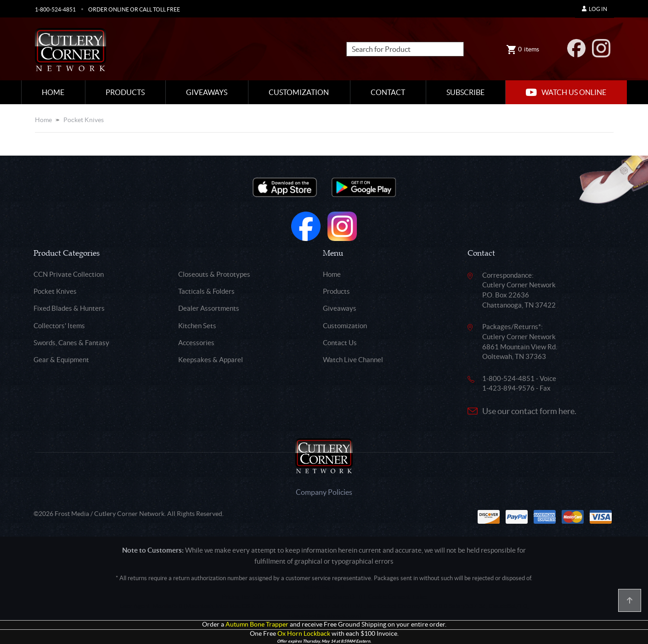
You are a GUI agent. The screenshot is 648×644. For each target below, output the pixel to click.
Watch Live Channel (353, 360)
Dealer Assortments (209, 308)
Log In (594, 9)
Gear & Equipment (61, 360)
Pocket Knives (84, 120)
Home (53, 92)
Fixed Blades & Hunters (69, 308)
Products (125, 92)
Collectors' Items (59, 326)
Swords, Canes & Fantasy (71, 343)
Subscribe (465, 92)
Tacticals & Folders (206, 291)
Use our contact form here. (529, 411)
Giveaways (207, 92)
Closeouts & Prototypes (214, 274)
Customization (299, 92)
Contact (388, 92)
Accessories (196, 343)
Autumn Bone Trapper (257, 624)
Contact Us (340, 343)
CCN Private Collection (69, 274)
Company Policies (324, 492)
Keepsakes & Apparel (211, 360)
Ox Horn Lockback (304, 634)
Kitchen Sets (197, 326)
